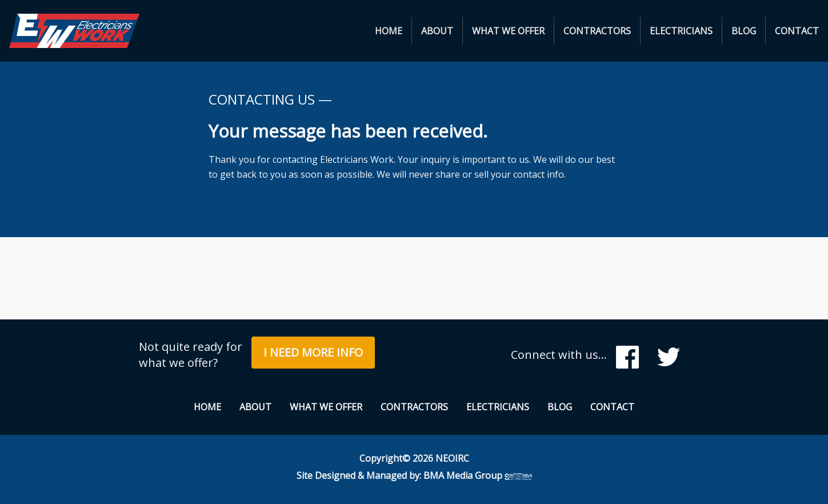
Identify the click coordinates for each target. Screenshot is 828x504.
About (437, 31)
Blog (744, 31)
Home (389, 31)
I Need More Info (313, 352)
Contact (797, 31)
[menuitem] (389, 31)
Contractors (597, 31)
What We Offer (508, 31)
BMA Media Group (478, 475)
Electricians (681, 31)
